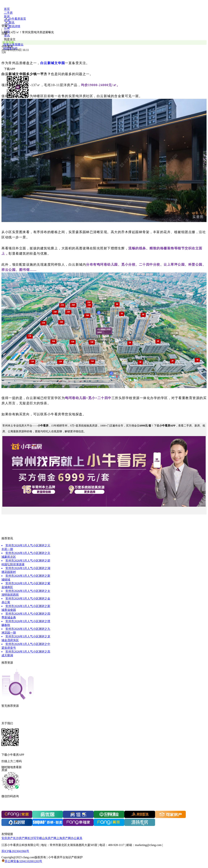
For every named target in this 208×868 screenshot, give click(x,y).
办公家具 (77, 838)
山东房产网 (49, 838)
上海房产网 (64, 838)
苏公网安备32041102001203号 (23, 861)
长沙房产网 (20, 838)
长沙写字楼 (35, 838)
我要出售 (9, 45)
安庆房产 (7, 838)
